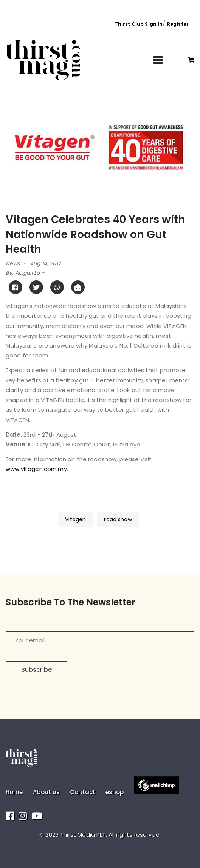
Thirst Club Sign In (139, 24)
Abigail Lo (28, 273)
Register (178, 24)
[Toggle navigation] (158, 60)
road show (118, 519)
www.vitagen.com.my (36, 469)
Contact (83, 792)
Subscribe (36, 670)
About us (46, 792)
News (13, 263)
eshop (115, 792)
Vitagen (75, 519)
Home (14, 792)
